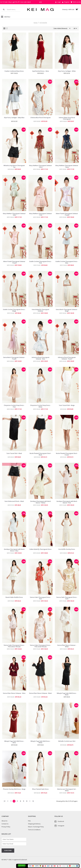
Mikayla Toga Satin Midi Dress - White (40, 742)
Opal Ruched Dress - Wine (40, 71)
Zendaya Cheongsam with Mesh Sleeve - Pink (67, 502)
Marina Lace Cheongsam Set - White (67, 790)
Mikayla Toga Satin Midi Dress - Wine (14, 742)
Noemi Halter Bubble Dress (14, 597)
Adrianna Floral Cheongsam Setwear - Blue (40, 358)
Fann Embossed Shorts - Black (14, 501)
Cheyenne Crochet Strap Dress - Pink (14, 406)
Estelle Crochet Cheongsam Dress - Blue (67, 262)
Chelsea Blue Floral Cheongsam (40, 118)
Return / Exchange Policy (36, 827)
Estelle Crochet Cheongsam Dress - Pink (40, 262)
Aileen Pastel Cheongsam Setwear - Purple (67, 214)
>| (33, 801)
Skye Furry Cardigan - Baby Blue (14, 118)
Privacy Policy (6, 827)
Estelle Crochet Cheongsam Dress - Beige (14, 310)
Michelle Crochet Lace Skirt (67, 741)
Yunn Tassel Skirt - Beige (67, 405)
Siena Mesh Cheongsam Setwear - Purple (14, 358)
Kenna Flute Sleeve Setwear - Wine (14, 693)
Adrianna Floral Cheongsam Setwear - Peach (67, 358)
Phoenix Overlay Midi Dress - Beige (14, 789)
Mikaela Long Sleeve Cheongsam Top (14, 166)
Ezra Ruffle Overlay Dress (67, 549)
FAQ (29, 821)
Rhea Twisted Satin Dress (40, 789)
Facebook (59, 822)
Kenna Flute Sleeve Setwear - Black (40, 693)
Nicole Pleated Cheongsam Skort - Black (40, 454)
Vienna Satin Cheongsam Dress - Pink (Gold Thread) (40, 646)
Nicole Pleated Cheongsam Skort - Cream (67, 454)
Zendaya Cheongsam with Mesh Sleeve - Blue (14, 550)
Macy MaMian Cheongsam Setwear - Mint (14, 214)
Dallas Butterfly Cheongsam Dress (40, 549)
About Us (4, 821)
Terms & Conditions (34, 830)
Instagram (59, 826)
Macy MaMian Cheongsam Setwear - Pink (40, 214)
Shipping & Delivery (34, 824)
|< (5, 801)
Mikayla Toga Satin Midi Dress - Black (67, 694)
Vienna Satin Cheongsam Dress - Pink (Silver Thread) (14, 646)
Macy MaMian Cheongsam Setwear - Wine (40, 166)
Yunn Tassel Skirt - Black (14, 453)
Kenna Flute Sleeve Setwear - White (67, 646)
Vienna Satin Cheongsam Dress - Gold (67, 598)
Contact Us (5, 824)
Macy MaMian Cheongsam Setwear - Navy (67, 166)
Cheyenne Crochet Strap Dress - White (40, 406)
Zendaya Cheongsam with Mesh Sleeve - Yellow (40, 502)
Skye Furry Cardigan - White (67, 71)
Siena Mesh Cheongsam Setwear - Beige (67, 310)
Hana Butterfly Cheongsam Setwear (40, 310)
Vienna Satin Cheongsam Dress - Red (40, 598)
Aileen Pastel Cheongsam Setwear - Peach (14, 262)
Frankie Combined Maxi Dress (14, 71)
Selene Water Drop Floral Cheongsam (67, 118)
